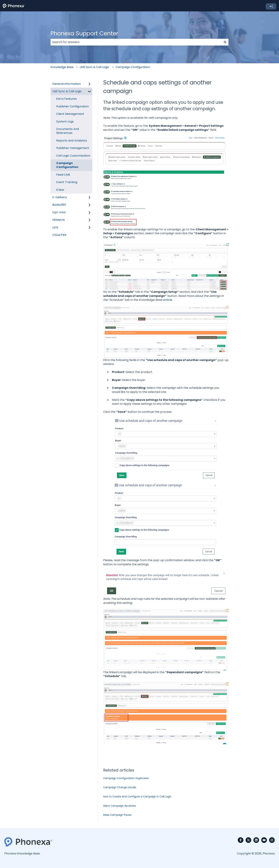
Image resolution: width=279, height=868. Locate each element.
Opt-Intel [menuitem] (59, 212)
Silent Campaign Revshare (120, 806)
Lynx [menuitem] (55, 227)
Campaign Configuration (133, 67)
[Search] (225, 42)
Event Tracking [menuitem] (67, 182)
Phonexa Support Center (84, 33)
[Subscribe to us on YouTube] (264, 840)
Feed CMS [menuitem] (63, 175)
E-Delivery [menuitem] (60, 197)
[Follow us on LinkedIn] (256, 840)
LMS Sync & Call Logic (94, 67)
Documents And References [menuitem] (68, 131)
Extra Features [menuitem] (66, 99)
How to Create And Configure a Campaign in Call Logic (137, 797)
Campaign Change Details (120, 787)
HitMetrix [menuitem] (59, 220)
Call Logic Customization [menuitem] (73, 156)
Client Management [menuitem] (70, 114)
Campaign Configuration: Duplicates (126, 778)
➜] (271, 6)
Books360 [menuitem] (59, 205)
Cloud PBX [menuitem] (59, 235)
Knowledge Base (62, 67)
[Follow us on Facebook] (241, 840)
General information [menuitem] (67, 84)
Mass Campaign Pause (117, 815)
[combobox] (136, 42)
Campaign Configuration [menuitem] (67, 165)
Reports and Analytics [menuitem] (72, 141)
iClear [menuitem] (60, 190)
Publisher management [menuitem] (73, 148)
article (168, 300)
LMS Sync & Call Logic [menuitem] (67, 91)
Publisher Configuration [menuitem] (73, 106)
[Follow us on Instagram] (272, 840)
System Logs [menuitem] (65, 121)
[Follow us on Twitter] (248, 840)
